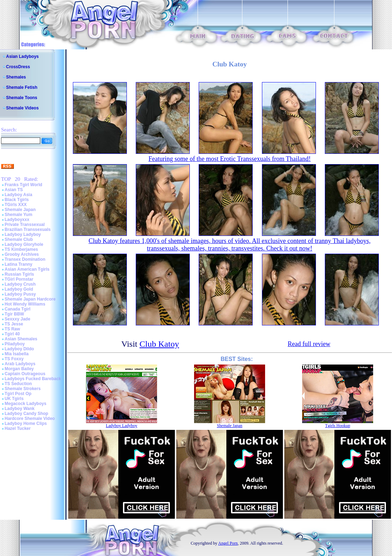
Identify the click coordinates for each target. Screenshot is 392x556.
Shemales (16, 77)
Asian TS (14, 190)
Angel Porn (228, 543)
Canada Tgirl (18, 309)
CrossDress (18, 67)
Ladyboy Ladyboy (23, 234)
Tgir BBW (14, 314)
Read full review (309, 344)
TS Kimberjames (21, 249)
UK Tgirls (14, 399)
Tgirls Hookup (338, 426)
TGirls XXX (16, 205)
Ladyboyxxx (17, 220)
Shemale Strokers (23, 389)
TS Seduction (18, 384)
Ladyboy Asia (18, 195)
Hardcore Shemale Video (30, 419)
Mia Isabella (17, 354)
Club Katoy (159, 344)
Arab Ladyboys (20, 364)
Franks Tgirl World (23, 185)
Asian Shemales (21, 339)
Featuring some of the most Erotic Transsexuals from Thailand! (230, 159)
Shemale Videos (22, 108)
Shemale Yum (18, 215)
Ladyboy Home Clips (26, 423)
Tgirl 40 (12, 334)
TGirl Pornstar (19, 279)
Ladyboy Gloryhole (24, 244)
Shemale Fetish (22, 87)
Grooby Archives (22, 254)
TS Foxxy (14, 359)
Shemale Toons (22, 98)
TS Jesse (14, 324)
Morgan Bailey (19, 369)
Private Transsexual (25, 225)
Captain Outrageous (25, 374)
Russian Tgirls (19, 274)
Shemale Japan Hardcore (30, 299)
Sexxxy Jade (17, 319)
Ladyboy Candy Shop (26, 414)
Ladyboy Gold (19, 289)
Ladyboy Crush (20, 284)
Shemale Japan (20, 210)
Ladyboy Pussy (20, 294)
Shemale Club (19, 239)
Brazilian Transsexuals (28, 230)
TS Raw (12, 329)
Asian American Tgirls (27, 269)
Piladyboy (15, 344)
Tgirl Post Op (18, 394)
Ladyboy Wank (20, 409)
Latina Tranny (18, 264)
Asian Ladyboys (22, 56)
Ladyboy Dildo (19, 349)
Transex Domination (25, 259)
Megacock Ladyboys (25, 404)
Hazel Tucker (18, 428)
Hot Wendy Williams (25, 304)
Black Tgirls (17, 200)
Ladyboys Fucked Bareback (33, 379)
